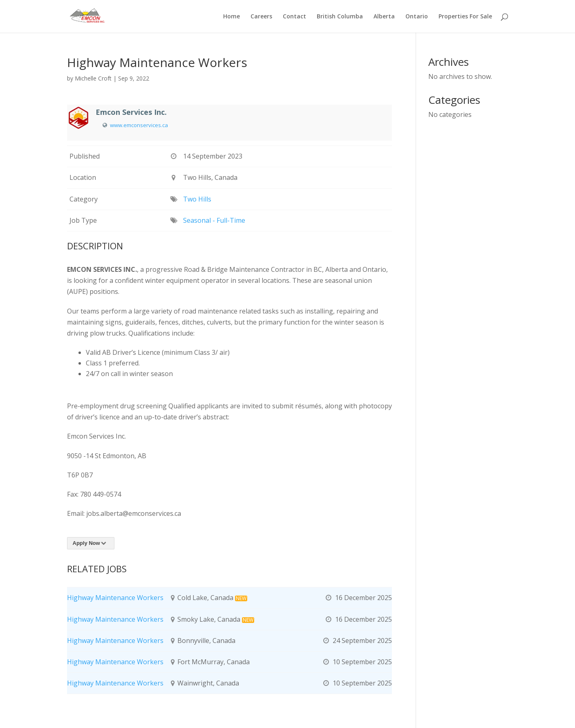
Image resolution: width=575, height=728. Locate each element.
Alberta (384, 17)
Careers (261, 17)
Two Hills (197, 199)
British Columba (340, 17)
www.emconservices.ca (139, 125)
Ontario (417, 17)
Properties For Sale (465, 17)
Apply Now (91, 543)
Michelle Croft (93, 78)
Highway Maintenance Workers (115, 598)
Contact (294, 17)
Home (232, 17)
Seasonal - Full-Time (214, 220)
